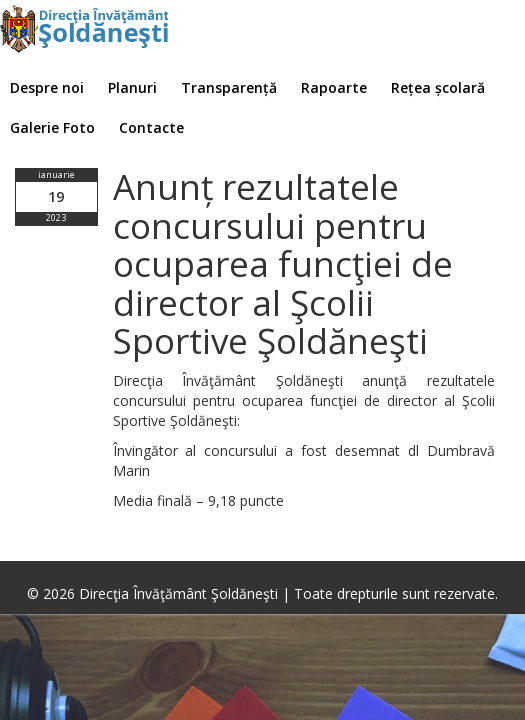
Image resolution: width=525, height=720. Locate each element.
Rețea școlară (438, 87)
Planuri (132, 87)
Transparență (229, 87)
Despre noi (47, 87)
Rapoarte (334, 87)
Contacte (151, 127)
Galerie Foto (52, 127)
